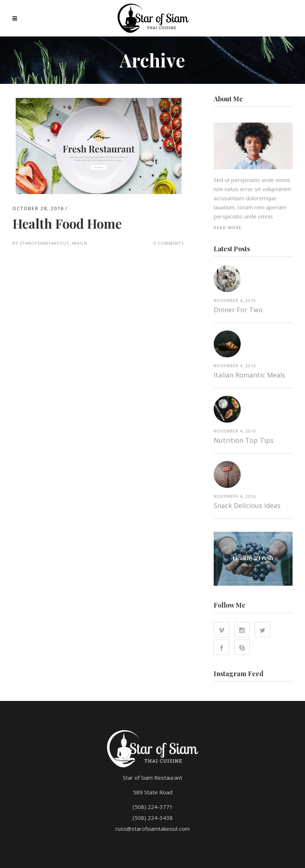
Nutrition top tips (244, 440)
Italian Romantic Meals (249, 375)
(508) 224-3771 (153, 807)
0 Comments (169, 243)
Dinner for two (238, 310)
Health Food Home (67, 223)
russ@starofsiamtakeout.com (152, 829)
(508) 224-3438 (153, 818)
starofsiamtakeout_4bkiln (54, 243)
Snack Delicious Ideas (247, 505)
